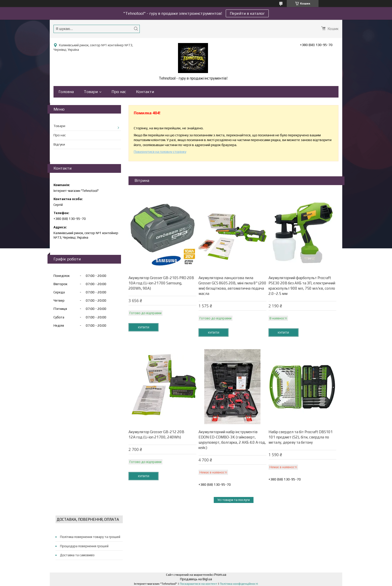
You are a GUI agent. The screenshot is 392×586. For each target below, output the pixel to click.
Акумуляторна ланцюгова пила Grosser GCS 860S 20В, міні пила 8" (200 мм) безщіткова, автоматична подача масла (232, 286)
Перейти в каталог (247, 13)
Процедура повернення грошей (84, 546)
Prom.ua (220, 575)
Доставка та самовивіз (77, 555)
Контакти (145, 92)
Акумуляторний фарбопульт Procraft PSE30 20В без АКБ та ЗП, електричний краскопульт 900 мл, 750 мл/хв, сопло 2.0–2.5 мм (302, 286)
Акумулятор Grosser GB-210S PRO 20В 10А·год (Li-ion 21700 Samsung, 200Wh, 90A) (161, 283)
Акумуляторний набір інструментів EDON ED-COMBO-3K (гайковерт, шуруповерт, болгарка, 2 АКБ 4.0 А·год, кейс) (232, 440)
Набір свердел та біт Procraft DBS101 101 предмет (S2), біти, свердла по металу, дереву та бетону (301, 437)
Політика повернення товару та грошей (90, 537)
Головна (66, 92)
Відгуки (59, 144)
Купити (144, 327)
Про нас (119, 92)
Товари (91, 92)
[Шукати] (136, 29)
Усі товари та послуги (234, 500)
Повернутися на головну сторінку (160, 152)
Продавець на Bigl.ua (196, 579)
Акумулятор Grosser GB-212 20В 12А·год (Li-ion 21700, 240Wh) (156, 434)
